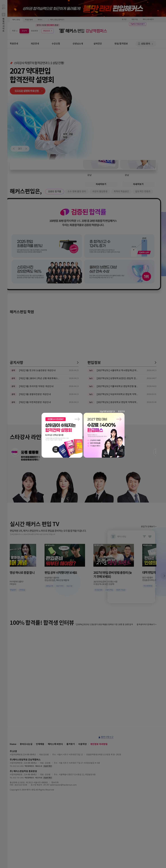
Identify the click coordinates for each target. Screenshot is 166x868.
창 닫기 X (121, 411)
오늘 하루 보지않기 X (107, 411)
